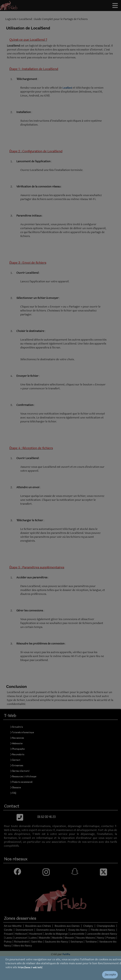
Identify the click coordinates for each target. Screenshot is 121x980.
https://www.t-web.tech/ (30, 967)
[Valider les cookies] (60, 975)
